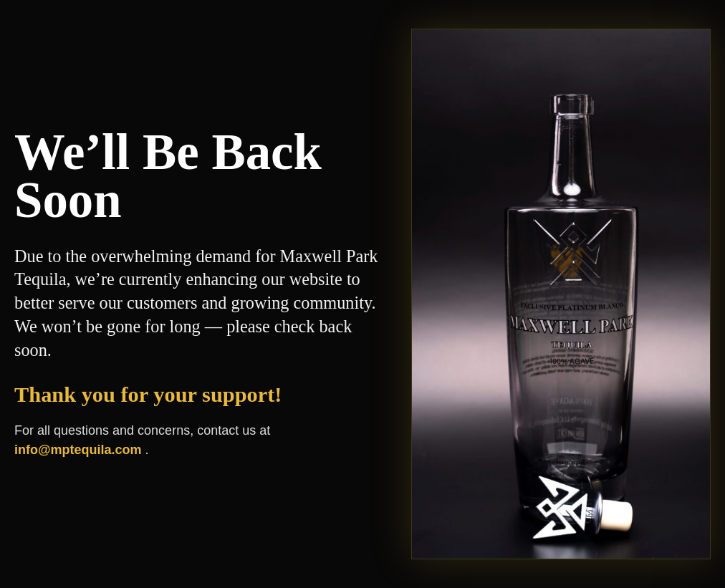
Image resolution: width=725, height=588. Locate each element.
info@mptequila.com (80, 450)
